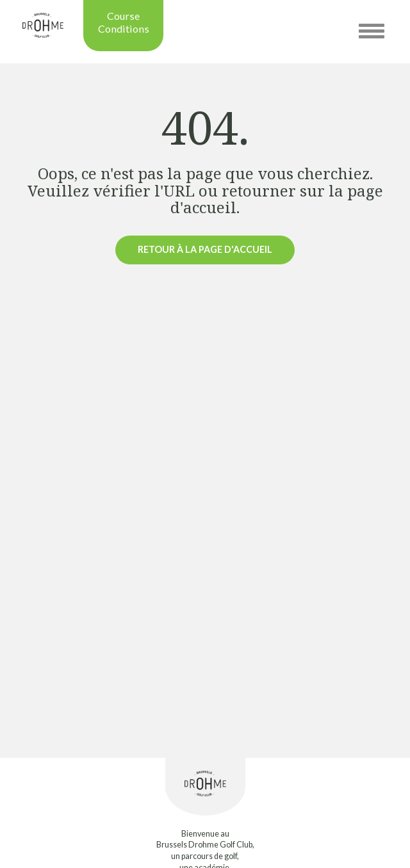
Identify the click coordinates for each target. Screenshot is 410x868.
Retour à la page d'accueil (205, 249)
